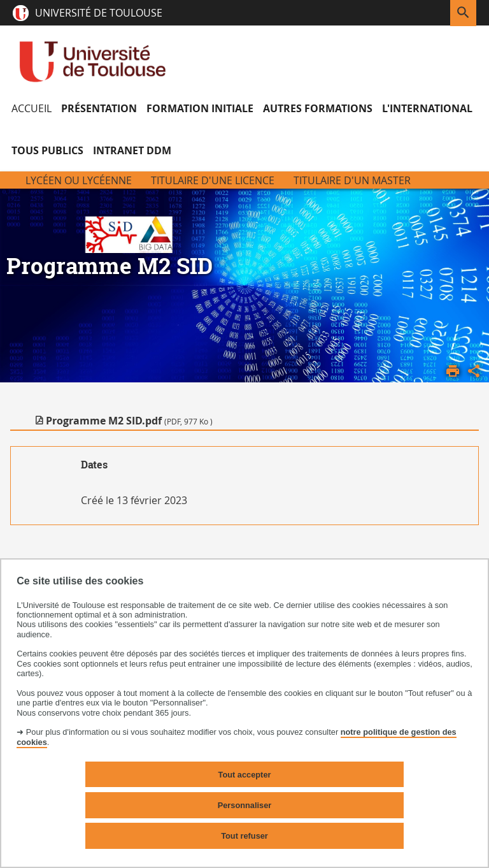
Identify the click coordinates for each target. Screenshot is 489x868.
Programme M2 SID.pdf (129, 421)
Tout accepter (245, 775)
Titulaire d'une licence (213, 180)
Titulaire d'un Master (352, 180)
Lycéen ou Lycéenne (79, 180)
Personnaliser (245, 805)
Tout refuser (244, 836)
